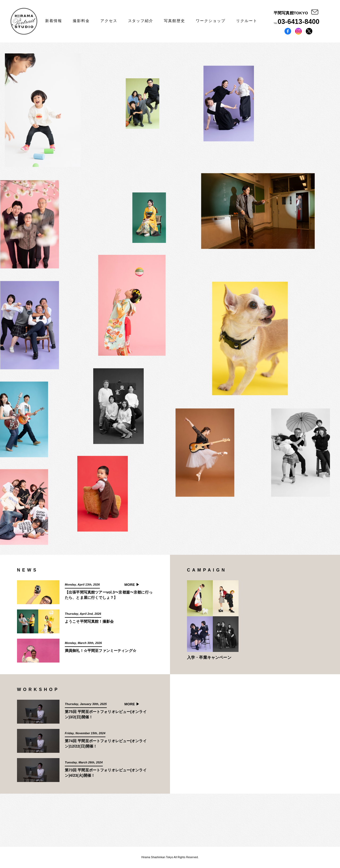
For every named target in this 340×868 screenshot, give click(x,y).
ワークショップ (211, 21)
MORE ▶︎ (132, 585)
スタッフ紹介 (141, 21)
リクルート (247, 21)
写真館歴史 (175, 21)
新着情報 (54, 21)
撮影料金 (81, 21)
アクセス (109, 21)
